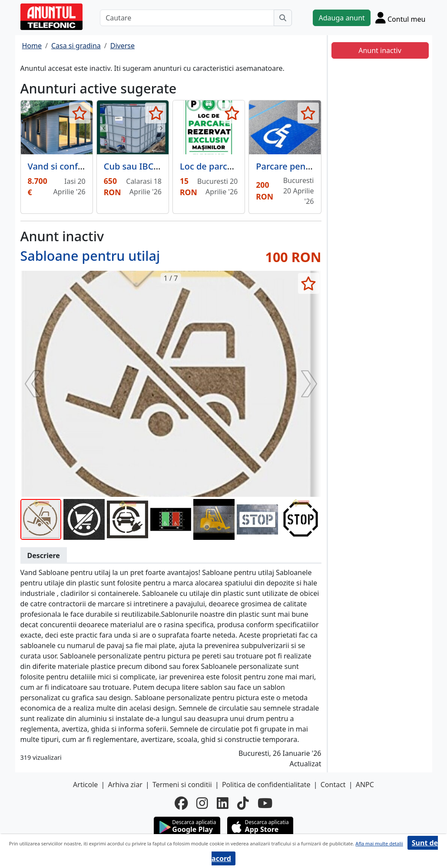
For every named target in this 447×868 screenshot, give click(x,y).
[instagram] (202, 803)
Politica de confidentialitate (266, 785)
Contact (333, 785)
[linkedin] (223, 803)
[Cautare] (187, 18)
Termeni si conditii (182, 785)
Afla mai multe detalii (379, 843)
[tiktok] (243, 803)
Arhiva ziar (125, 785)
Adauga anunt (341, 18)
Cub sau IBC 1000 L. (144, 166)
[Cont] (401, 18)
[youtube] (265, 803)
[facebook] (181, 803)
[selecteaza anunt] (80, 113)
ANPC (365, 785)
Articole (85, 785)
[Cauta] (283, 18)
